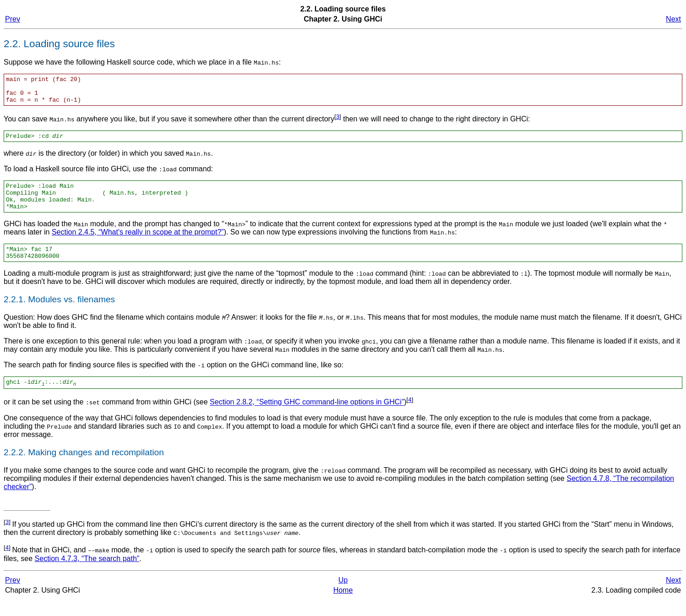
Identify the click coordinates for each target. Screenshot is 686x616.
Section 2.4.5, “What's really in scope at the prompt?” (138, 244)
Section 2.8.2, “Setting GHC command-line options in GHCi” (307, 419)
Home (343, 607)
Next (673, 19)
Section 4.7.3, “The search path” (87, 575)
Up (343, 597)
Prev (13, 19)
